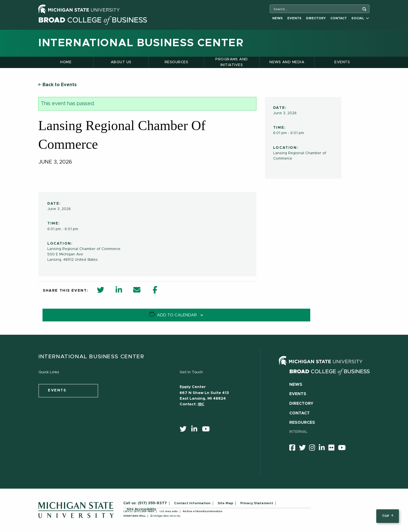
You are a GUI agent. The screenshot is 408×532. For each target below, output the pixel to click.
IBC (201, 404)
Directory (316, 18)
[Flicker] (333, 449)
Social (360, 18)
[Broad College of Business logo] (93, 19)
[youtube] (208, 430)
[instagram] (314, 449)
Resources (176, 62)
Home (66, 62)
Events (294, 18)
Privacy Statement (257, 503)
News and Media (287, 62)
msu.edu (171, 511)
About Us (121, 62)
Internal (298, 432)
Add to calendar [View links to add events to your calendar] (177, 315)
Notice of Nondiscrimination (203, 511)
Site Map (225, 503)
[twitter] (185, 430)
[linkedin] (196, 430)
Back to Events (58, 85)
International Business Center (141, 43)
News (278, 18)
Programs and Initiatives (232, 62)
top (387, 516)
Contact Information (192, 503)
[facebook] (294, 449)
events (57, 390)
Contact (339, 18)
